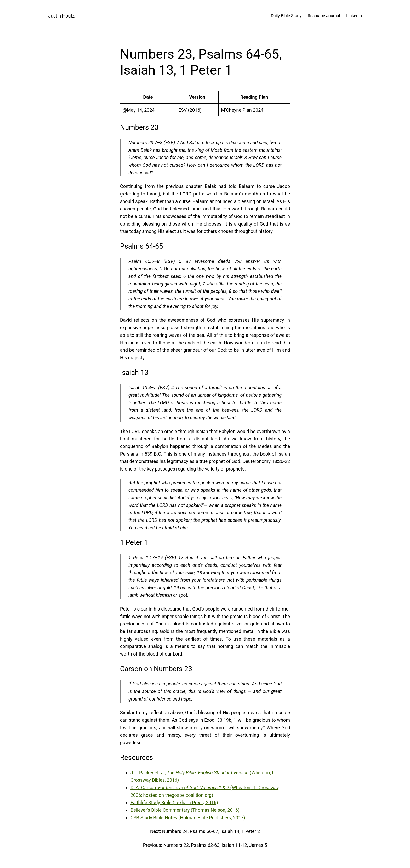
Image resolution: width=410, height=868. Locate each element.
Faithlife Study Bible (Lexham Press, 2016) (174, 802)
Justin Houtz (61, 16)
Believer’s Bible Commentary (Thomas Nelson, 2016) (185, 810)
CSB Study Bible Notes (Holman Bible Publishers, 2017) (188, 818)
